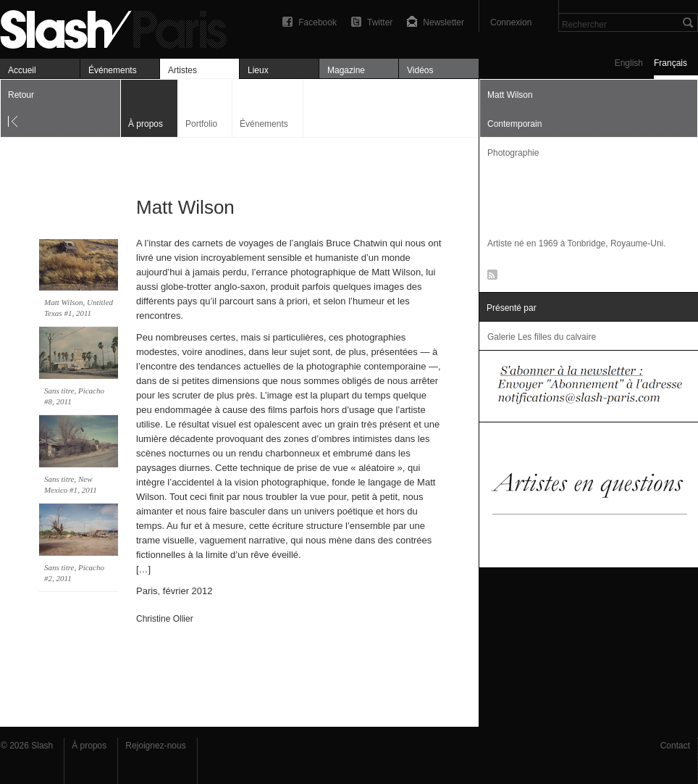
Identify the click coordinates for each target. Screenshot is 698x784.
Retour (21, 95)
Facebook (318, 22)
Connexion (511, 22)
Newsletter (443, 22)
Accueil (22, 70)
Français (670, 63)
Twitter (380, 22)
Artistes (182, 70)
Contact (675, 746)
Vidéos (420, 70)
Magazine (346, 70)
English (629, 63)
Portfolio (201, 124)
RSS (490, 278)
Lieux (258, 70)
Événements (113, 70)
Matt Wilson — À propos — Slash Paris (119, 27)
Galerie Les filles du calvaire (542, 337)
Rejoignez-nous (155, 746)
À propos (89, 746)
